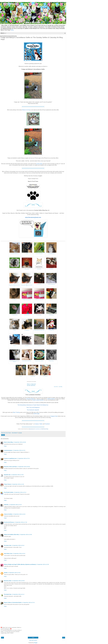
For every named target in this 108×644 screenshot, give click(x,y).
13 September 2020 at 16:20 (19, 514)
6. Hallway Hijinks (27, 269)
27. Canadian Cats (39, 346)
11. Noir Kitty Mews (39, 284)
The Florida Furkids (9, 492)
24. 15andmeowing (51, 330)
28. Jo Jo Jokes (51, 346)
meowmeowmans (8, 450)
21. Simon (14, 330)
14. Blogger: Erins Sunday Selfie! (27, 300)
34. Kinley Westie (33, 376)
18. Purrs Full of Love (27, 315)
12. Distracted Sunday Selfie (51, 284)
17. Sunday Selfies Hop (14, 315)
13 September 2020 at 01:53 (19, 450)
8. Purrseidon (51, 269)
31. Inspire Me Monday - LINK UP (39, 361)
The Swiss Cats (8, 545)
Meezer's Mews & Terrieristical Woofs (13, 602)
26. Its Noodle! (27, 346)
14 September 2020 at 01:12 (18, 594)
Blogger (36, 643)
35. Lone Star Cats (45, 376)
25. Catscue (14, 346)
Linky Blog (60, 387)
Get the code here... (31, 385)
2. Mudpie (27, 254)
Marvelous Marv (8, 581)
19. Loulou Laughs (39, 315)
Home (33, 638)
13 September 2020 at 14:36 (18, 484)
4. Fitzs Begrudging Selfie (51, 254)
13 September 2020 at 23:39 (42, 564)
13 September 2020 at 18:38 (25, 535)
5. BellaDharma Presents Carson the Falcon (14, 269)
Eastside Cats (7, 475)
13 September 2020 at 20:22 (19, 554)
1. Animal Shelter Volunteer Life (14, 254)
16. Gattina (51, 300)
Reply (5, 446)
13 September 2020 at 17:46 (21, 522)
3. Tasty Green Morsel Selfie (39, 254)
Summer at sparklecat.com (10, 458)
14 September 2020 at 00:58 (18, 581)
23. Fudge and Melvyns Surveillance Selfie (39, 330)
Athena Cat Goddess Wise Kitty (11, 535)
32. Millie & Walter (51, 361)
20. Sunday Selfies (51, 315)
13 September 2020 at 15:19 (15, 505)
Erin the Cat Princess (9, 522)
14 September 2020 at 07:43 (28, 602)
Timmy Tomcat (7, 484)
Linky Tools (56, 387)
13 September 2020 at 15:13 (20, 492)
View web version (33, 640)
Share (3, 435)
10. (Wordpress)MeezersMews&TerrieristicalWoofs (27, 285)
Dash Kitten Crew (8, 554)
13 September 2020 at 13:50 (17, 475)
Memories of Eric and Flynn (10, 467)
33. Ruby (21, 376)
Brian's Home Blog (8, 442)
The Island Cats (8, 594)
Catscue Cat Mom (8, 514)
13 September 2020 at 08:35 (24, 467)
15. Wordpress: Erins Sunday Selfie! (39, 300)
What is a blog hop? (31, 384)
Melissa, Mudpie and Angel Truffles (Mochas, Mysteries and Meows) (20, 564)
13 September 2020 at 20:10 (18, 545)
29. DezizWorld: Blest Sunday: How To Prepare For (14, 361)
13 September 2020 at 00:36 (19, 442)
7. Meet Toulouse (39, 269)
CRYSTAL (6, 505)
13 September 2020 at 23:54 (14, 573)
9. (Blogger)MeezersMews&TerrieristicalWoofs (14, 285)
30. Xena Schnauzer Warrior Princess (27, 361)
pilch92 (6, 573)
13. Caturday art (14, 300)
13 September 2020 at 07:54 (23, 458)
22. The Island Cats (27, 330)
